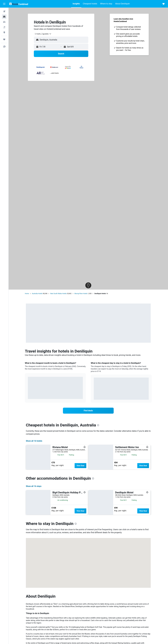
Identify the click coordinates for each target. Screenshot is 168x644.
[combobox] (42, 34)
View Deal (80, 466)
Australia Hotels (37, 294)
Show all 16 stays (34, 537)
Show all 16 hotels (34, 441)
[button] (4, 4)
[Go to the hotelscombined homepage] (19, 4)
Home (27, 294)
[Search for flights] (4, 11)
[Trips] (4, 39)
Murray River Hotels (81, 294)
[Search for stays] (4, 17)
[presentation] (98, 425)
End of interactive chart (28, 395)
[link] (88, 411)
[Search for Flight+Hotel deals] (4, 27)
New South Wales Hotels (58, 294)
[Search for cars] (4, 22)
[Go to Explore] (4, 32)
